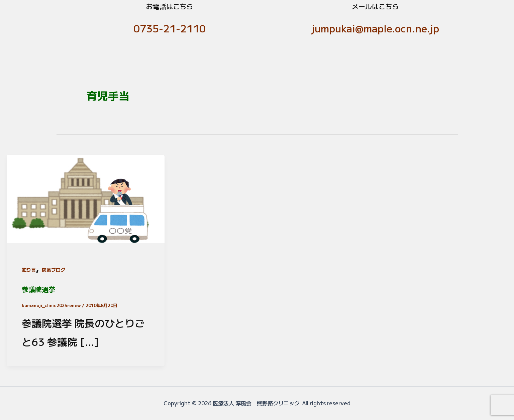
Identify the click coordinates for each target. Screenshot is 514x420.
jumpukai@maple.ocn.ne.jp (375, 28)
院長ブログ (54, 270)
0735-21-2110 (170, 28)
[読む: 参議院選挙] (86, 197)
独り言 (29, 270)
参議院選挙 (38, 289)
